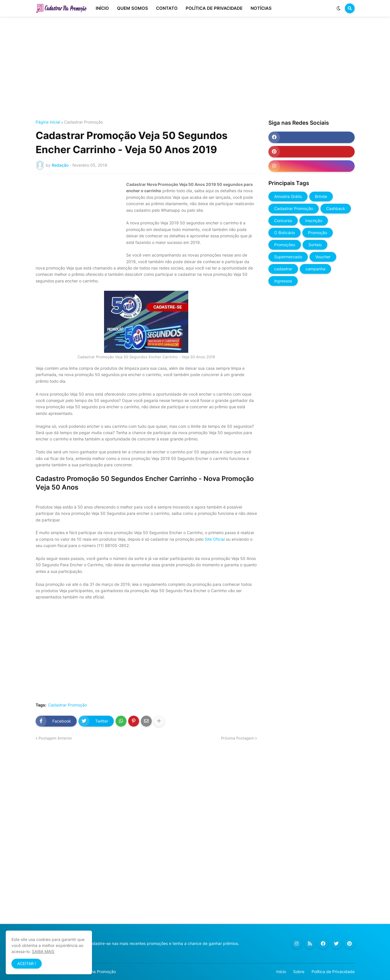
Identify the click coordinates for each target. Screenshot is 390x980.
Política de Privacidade (333, 972)
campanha (315, 269)
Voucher (323, 257)
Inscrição (314, 221)
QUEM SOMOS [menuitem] (132, 8)
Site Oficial (215, 539)
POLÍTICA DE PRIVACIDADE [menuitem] (214, 8)
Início (281, 972)
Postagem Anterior (55, 738)
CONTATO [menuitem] (167, 8)
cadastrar (283, 269)
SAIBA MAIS (43, 951)
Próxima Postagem (238, 738)
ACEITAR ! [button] (27, 963)
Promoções (285, 245)
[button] (339, 8)
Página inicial (48, 122)
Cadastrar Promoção (83, 122)
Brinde (321, 196)
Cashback (336, 208)
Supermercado (288, 257)
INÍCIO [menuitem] (102, 8)
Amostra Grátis (288, 196)
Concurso (283, 221)
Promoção (318, 233)
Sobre (299, 972)
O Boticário (285, 233)
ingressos (283, 281)
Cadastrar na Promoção (94, 972)
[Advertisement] (195, 68)
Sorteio (315, 245)
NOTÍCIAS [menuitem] (261, 8)
